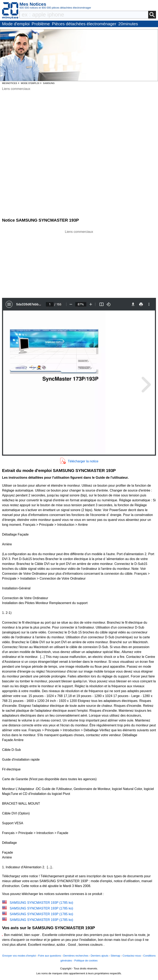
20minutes (128, 24)
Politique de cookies (86, 961)
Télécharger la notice (83, 461)
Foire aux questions (50, 956)
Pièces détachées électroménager (84, 24)
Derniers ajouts (99, 956)
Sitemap (115, 956)
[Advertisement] (79, 263)
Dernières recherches (76, 956)
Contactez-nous (132, 956)
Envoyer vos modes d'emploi (19, 956)
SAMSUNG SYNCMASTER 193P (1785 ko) (41, 903)
